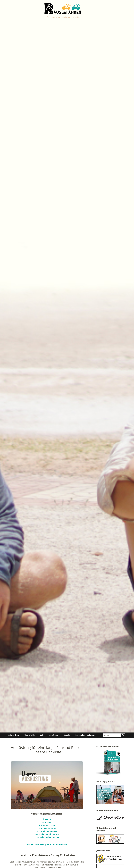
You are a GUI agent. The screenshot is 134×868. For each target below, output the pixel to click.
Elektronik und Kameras (47, 831)
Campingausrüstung (47, 828)
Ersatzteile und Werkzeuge (47, 837)
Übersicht (47, 819)
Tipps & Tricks (30, 735)
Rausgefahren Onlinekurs (85, 735)
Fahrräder (47, 822)
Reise (42, 735)
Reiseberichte (14, 735)
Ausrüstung (54, 735)
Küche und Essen (47, 825)
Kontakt (67, 735)
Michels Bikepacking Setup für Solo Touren (47, 844)
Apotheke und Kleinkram (47, 834)
